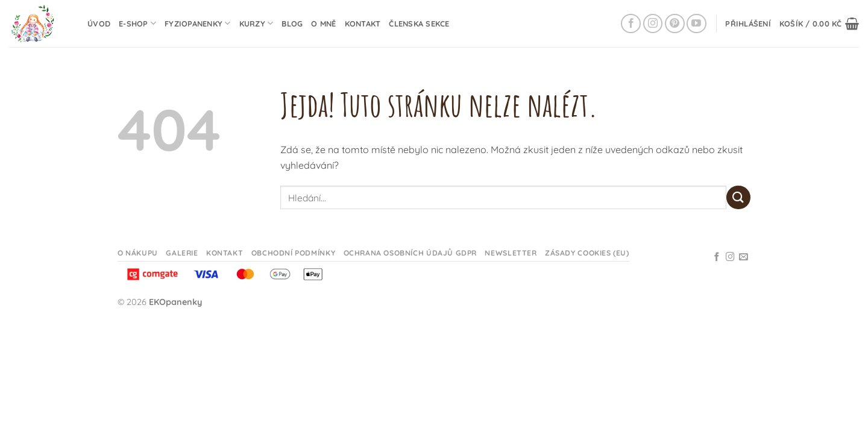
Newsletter (511, 253)
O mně (323, 24)
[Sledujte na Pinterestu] (675, 24)
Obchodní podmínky (293, 253)
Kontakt (363, 24)
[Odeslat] (738, 197)
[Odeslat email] (744, 257)
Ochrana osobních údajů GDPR (410, 253)
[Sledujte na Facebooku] (631, 24)
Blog (292, 24)
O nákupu (138, 253)
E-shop (137, 23)
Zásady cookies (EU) (587, 253)
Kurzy (256, 23)
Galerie (182, 253)
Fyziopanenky (198, 23)
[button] (748, 24)
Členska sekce (419, 24)
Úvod (99, 24)
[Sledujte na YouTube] (697, 24)
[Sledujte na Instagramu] (653, 24)
